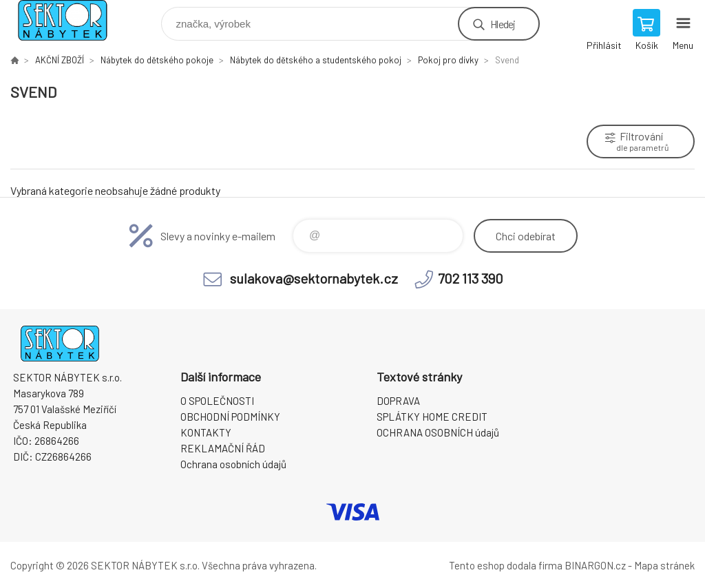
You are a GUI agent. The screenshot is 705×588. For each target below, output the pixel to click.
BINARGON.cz (595, 565)
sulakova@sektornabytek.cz (314, 278)
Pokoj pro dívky (448, 60)
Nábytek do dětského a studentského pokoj (316, 60)
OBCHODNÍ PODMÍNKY (230, 417)
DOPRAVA (398, 401)
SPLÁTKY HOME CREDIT (432, 417)
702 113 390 (471, 278)
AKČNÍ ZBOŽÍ (60, 60)
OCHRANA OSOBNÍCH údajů (438, 432)
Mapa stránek (664, 565)
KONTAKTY (206, 432)
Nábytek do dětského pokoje (157, 60)
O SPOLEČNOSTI (217, 401)
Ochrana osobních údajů (233, 464)
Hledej (503, 24)
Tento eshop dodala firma (506, 565)
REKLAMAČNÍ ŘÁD (223, 448)
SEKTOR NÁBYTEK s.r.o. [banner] (71, 20)
